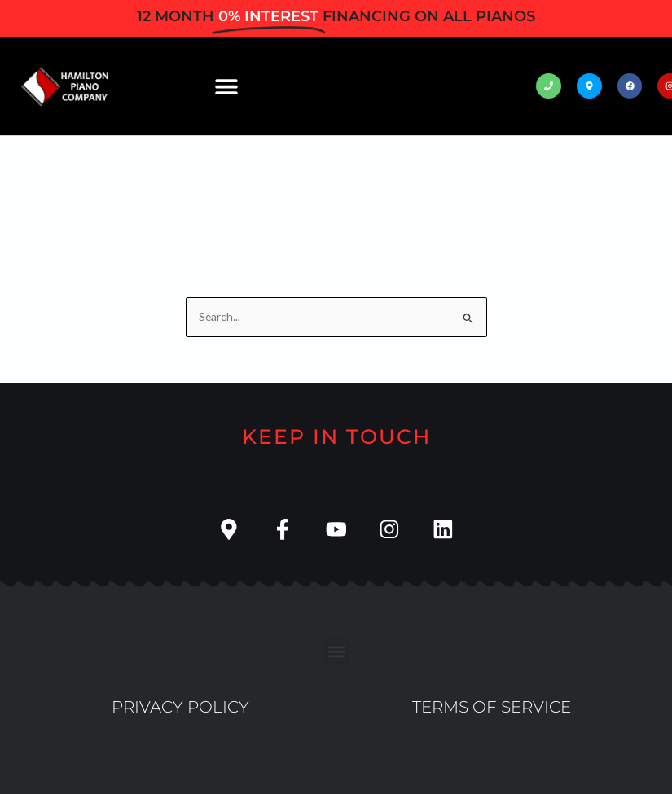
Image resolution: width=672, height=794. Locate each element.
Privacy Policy (180, 707)
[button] (227, 86)
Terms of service (492, 707)
